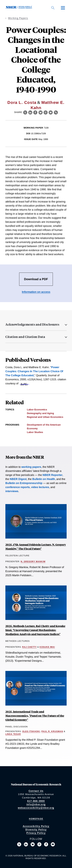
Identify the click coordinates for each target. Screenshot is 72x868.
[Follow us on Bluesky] (33, 844)
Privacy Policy (36, 833)
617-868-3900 (36, 801)
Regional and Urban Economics (45, 417)
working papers (31, 467)
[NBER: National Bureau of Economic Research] (20, 8)
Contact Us (36, 791)
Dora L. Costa (22, 102)
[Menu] (63, 8)
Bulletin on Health (44, 479)
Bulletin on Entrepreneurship (24, 483)
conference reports (18, 487)
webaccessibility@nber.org (36, 808)
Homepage (36, 819)
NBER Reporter (52, 475)
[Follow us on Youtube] (53, 844)
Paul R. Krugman (52, 731)
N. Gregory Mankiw (33, 561)
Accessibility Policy (36, 826)
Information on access (36, 292)
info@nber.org (36, 804)
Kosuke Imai (47, 647)
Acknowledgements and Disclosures (32, 324)
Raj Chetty (29, 647)
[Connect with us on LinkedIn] (26, 844)
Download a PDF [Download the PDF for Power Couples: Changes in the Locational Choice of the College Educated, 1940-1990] (36, 279)
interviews (12, 491)
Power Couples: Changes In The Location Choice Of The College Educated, (34, 371)
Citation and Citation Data (25, 337)
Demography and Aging (40, 413)
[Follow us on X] (19, 844)
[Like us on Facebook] (46, 844)
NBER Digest (18, 479)
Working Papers (18, 18)
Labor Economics (37, 410)
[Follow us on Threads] (39, 844)
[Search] (53, 8)
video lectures (40, 487)
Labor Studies (35, 432)
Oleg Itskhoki (31, 731)
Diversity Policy (36, 829)
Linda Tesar (13, 734)
